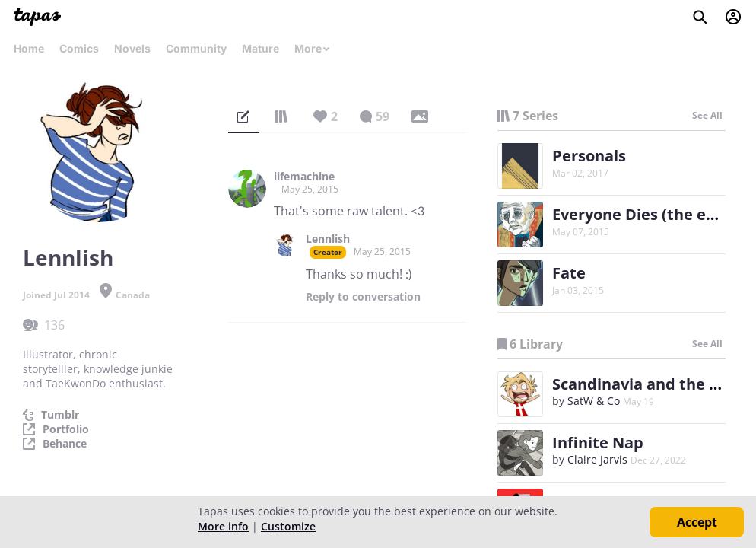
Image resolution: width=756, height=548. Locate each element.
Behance (65, 444)
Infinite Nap (598, 443)
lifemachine (304, 177)
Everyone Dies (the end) (642, 214)
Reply (363, 297)
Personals (589, 156)
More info (223, 526)
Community (196, 48)
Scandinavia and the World (653, 384)
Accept (697, 522)
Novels (132, 48)
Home (29, 48)
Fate (569, 273)
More (313, 48)
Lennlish (328, 239)
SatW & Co (594, 401)
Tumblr (60, 415)
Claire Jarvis (597, 459)
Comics (79, 48)
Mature (260, 48)
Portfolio (66, 429)
